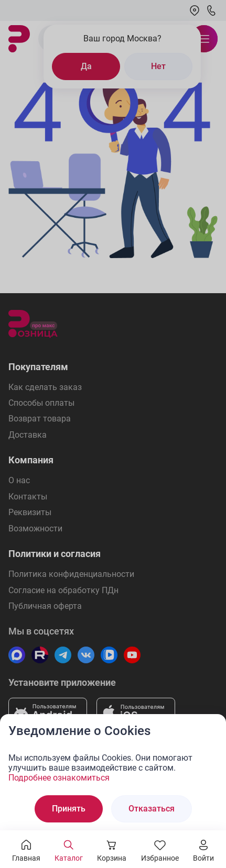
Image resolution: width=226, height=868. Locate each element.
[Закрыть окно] (211, 729)
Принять (69, 809)
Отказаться (152, 809)
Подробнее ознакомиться (59, 778)
